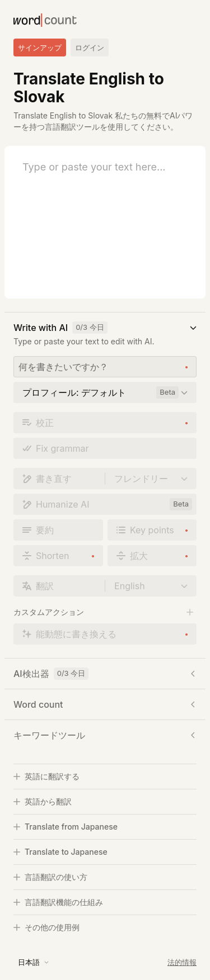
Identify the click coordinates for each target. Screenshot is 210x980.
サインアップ (40, 48)
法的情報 (182, 962)
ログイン (90, 48)
